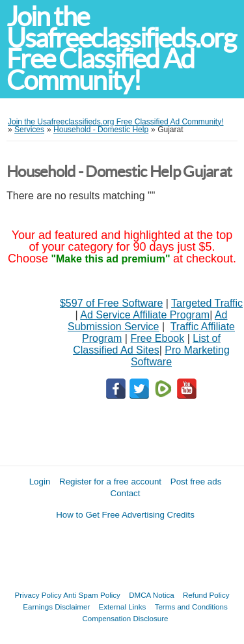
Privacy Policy (38, 595)
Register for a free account (110, 482)
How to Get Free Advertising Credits (125, 515)
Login (40, 482)
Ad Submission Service (147, 321)
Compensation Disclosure (125, 618)
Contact (126, 493)
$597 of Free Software (111, 303)
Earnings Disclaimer (56, 607)
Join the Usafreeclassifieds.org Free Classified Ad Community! (121, 49)
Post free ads (196, 482)
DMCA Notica (152, 595)
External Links (123, 607)
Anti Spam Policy (92, 595)
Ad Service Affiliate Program (145, 315)
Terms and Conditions (191, 607)
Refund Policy (206, 595)
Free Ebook (157, 338)
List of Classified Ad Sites (147, 344)
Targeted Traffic (207, 303)
